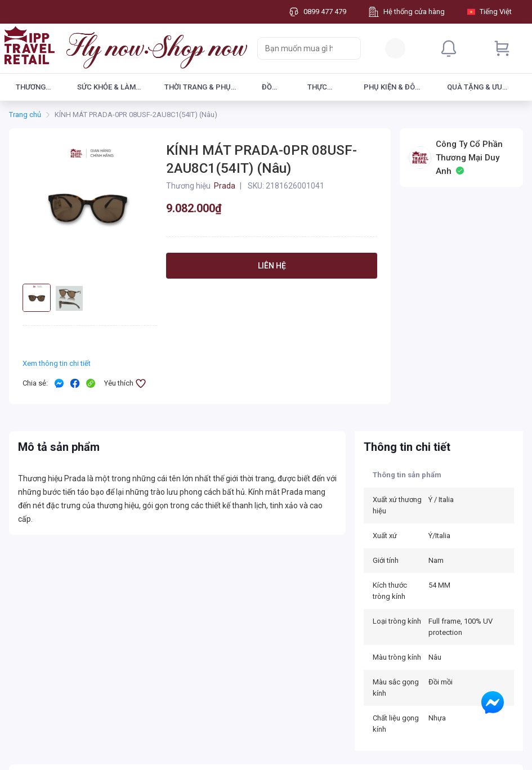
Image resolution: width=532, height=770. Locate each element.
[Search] (350, 48)
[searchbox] (299, 48)
